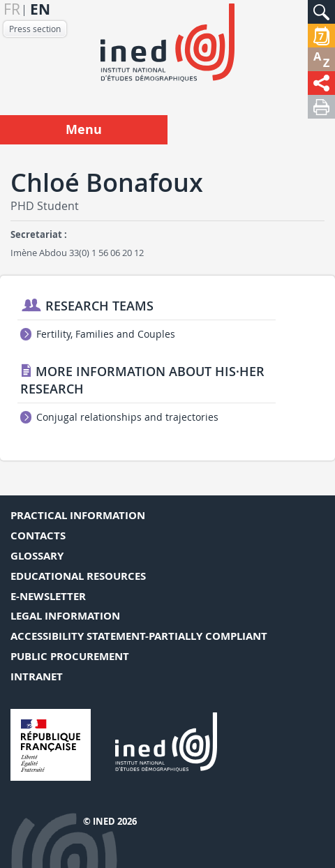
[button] (321, 12)
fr (12, 9)
